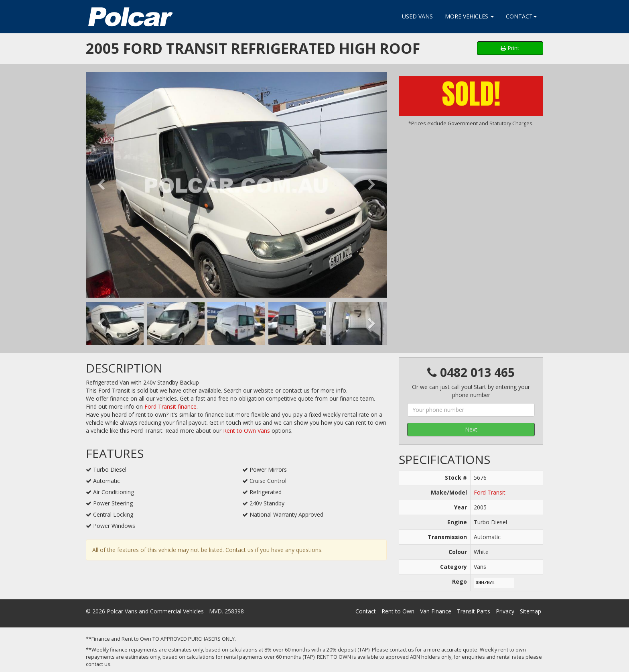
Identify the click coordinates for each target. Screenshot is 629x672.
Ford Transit (490, 492)
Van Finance (436, 611)
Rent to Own (398, 611)
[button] (101, 185)
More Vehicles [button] (469, 16)
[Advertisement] (471, 187)
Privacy (505, 611)
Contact (366, 611)
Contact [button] (521, 16)
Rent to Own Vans (247, 431)
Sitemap (531, 611)
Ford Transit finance (170, 406)
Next (471, 429)
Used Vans (417, 16)
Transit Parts (474, 611)
